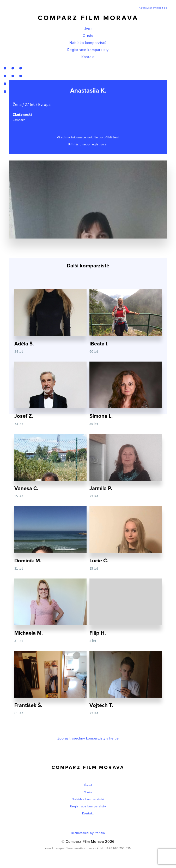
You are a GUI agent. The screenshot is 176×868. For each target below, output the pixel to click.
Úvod (88, 29)
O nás (88, 36)
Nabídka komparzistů (88, 43)
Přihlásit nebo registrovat (88, 145)
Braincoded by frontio (88, 833)
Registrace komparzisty (88, 50)
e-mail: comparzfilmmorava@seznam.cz (71, 848)
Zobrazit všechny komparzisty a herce (88, 738)
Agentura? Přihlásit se (153, 8)
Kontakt (88, 57)
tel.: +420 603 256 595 (115, 848)
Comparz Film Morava (88, 18)
